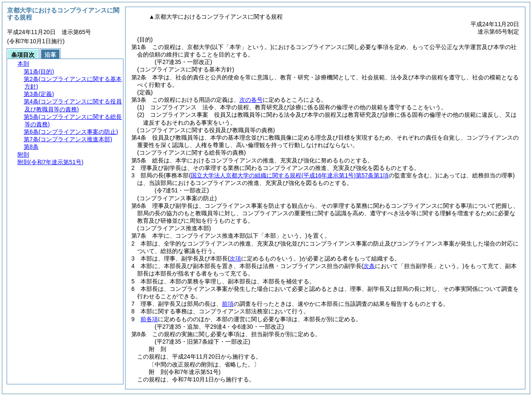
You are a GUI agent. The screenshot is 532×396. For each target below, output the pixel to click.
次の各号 (251, 100)
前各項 (149, 319)
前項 (228, 304)
